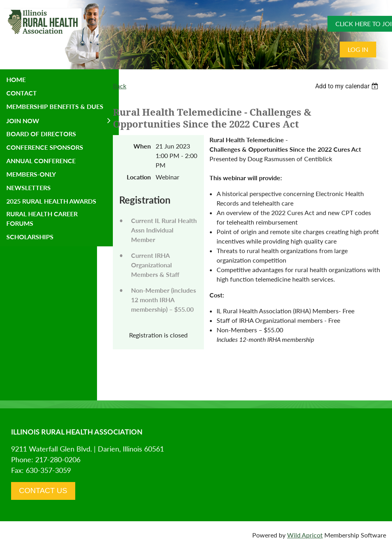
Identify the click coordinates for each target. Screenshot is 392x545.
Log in (358, 49)
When (142, 146)
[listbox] (348, 86)
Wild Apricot (305, 535)
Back (120, 86)
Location (139, 177)
